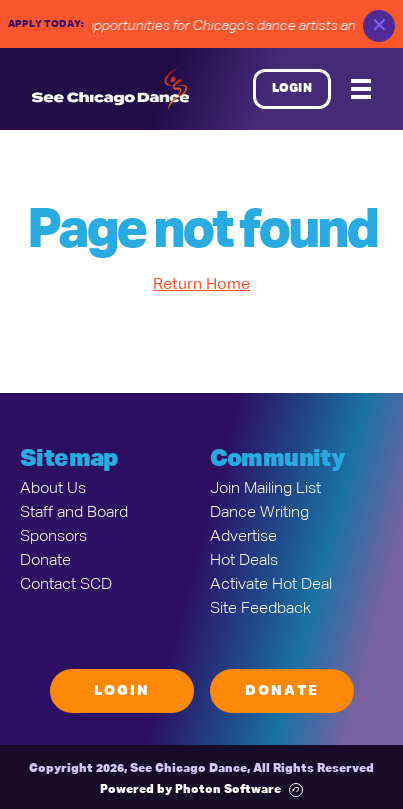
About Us (53, 489)
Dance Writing (259, 513)
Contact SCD (66, 585)
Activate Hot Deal (271, 585)
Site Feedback (260, 609)
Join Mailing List (265, 489)
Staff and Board (74, 513)
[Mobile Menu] (361, 89)
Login (292, 89)
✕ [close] (379, 26)
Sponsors (53, 537)
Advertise (243, 537)
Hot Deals (244, 561)
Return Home (201, 285)
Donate (45, 561)
